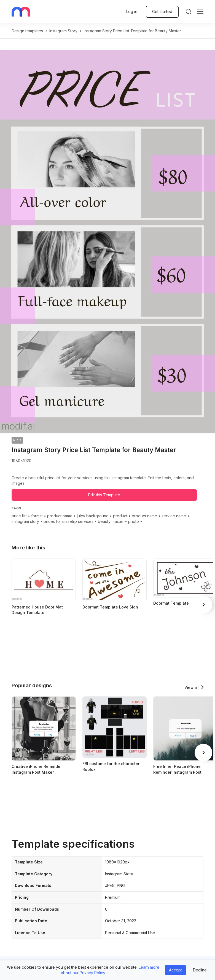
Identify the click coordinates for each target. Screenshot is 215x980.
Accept (175, 970)
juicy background (93, 516)
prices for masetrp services (68, 521)
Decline (200, 970)
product (120, 516)
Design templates (27, 31)
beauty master (111, 521)
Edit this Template (104, 495)
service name (174, 516)
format (37, 516)
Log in (132, 11)
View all (191, 687)
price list (19, 516)
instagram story (63, 31)
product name (60, 516)
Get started (162, 11)
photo (134, 521)
